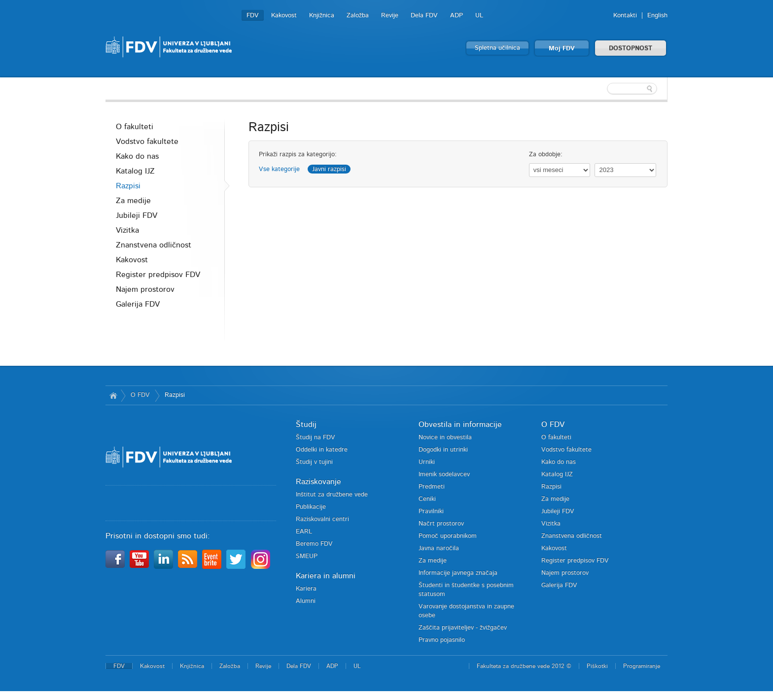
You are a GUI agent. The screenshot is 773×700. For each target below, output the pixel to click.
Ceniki (427, 499)
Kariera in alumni (326, 576)
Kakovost (284, 16)
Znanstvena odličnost (154, 245)
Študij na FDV (316, 437)
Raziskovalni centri (322, 519)
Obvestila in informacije (460, 424)
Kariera (306, 589)
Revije (390, 16)
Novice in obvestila (445, 437)
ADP (457, 16)
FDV (253, 16)
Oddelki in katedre (322, 450)
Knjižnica (322, 16)
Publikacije (311, 507)
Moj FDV (562, 49)
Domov (113, 395)
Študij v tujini (314, 462)
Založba (358, 16)
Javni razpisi (329, 169)
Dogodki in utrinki (443, 450)
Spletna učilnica (497, 48)
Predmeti (432, 487)
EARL (304, 532)
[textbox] (603, 89)
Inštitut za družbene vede (332, 495)
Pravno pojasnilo (442, 640)
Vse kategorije (279, 169)
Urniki (427, 462)
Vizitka (127, 230)
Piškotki (597, 666)
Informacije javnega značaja (458, 573)
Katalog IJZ (135, 171)
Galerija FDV (138, 304)
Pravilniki (431, 511)
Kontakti (625, 16)
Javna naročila (439, 548)
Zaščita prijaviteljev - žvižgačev (463, 628)
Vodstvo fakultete (147, 141)
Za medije (133, 201)
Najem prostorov (145, 289)
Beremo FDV (314, 544)
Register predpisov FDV (158, 275)
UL (479, 16)
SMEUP (307, 556)
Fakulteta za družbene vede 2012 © (524, 666)
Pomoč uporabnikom (448, 536)
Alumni (306, 601)
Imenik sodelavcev (444, 474)
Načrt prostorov (441, 524)
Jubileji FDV (137, 215)
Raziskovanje (318, 482)
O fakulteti (135, 127)
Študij (306, 424)
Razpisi (128, 186)
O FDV (140, 395)
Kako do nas (137, 156)
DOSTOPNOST (631, 49)
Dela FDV (424, 16)
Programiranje (642, 666)
